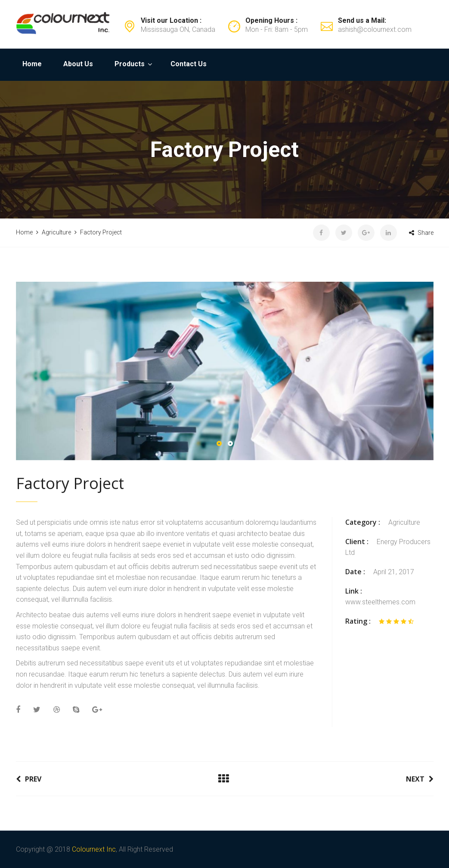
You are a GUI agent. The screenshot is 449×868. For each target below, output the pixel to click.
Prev (29, 779)
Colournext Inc (94, 849)
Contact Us (189, 64)
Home (32, 64)
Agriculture (404, 522)
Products (130, 64)
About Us (78, 64)
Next (420, 779)
